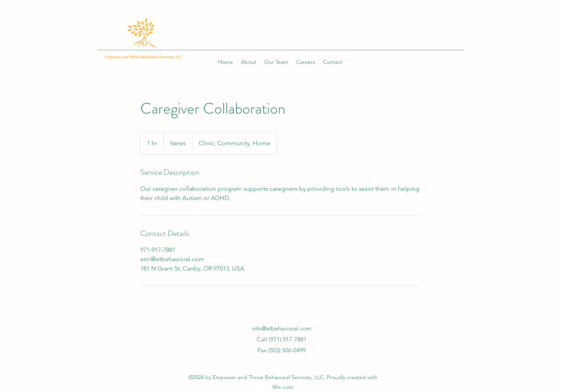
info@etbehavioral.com (281, 328)
